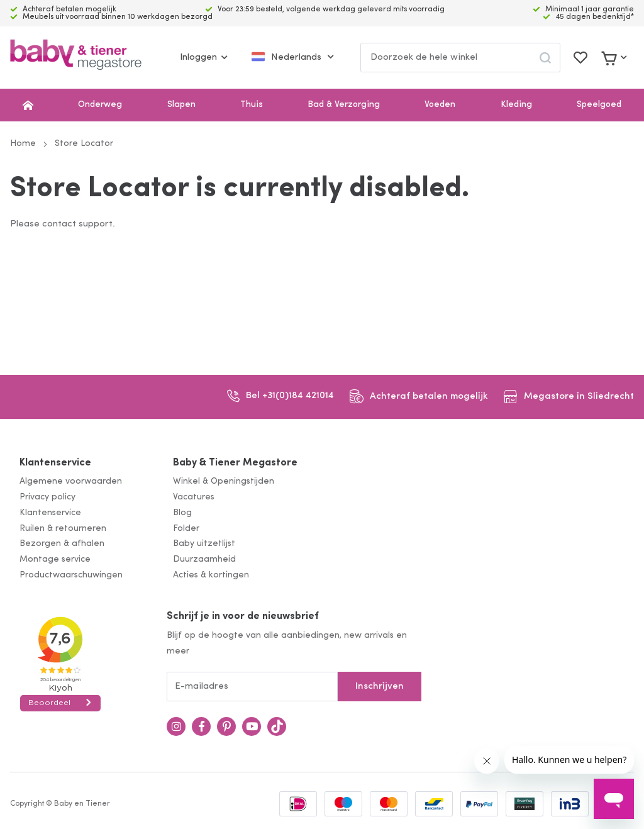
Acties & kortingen (211, 575)
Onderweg (100, 105)
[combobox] (460, 58)
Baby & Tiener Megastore (235, 463)
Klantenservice (55, 463)
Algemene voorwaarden (71, 481)
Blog (182, 513)
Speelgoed (599, 105)
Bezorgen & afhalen (62, 544)
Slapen (181, 105)
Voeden (440, 105)
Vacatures (194, 497)
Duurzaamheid (204, 559)
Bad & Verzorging (344, 105)
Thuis (252, 105)
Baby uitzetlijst (204, 544)
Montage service (55, 559)
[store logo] (76, 58)
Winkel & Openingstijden (224, 481)
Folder (186, 529)
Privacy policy (47, 497)
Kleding (516, 105)
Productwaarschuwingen (71, 575)
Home (23, 144)
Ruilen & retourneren (63, 529)
